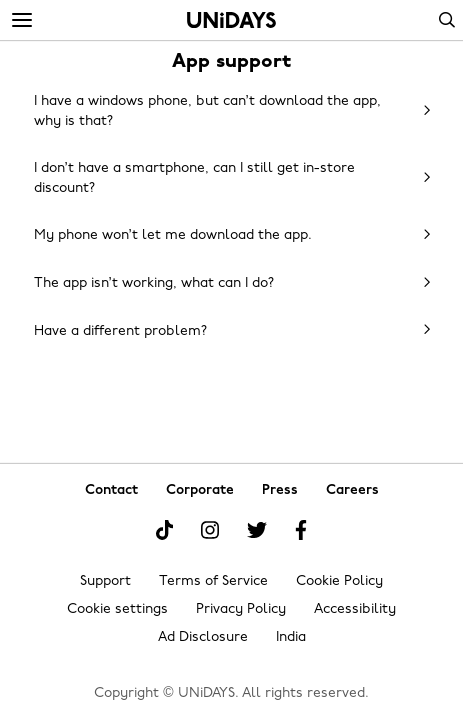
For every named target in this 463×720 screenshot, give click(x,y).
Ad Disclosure (203, 637)
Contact (111, 490)
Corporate (200, 490)
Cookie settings (117, 609)
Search (447, 20)
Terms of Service (213, 581)
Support (105, 581)
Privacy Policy (241, 609)
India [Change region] (291, 637)
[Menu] (22, 21)
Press (280, 490)
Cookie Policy (339, 581)
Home (231, 20)
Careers (352, 490)
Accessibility (355, 609)
